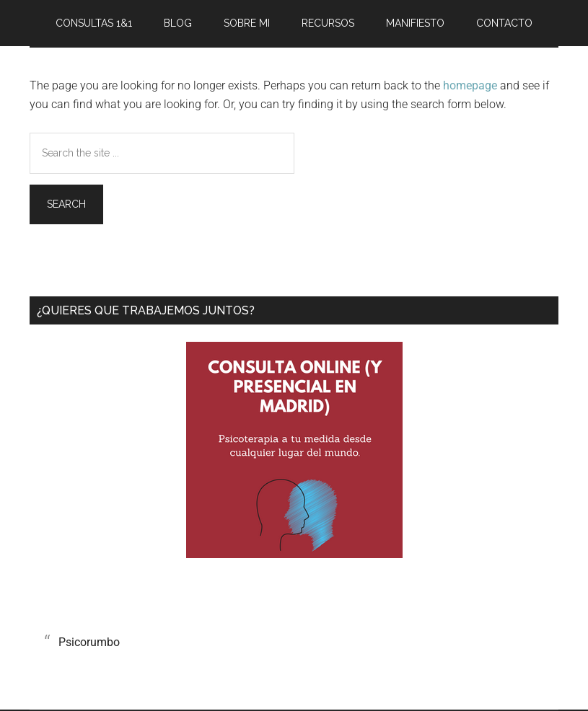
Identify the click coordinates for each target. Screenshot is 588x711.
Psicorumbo (89, 642)
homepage (470, 85)
